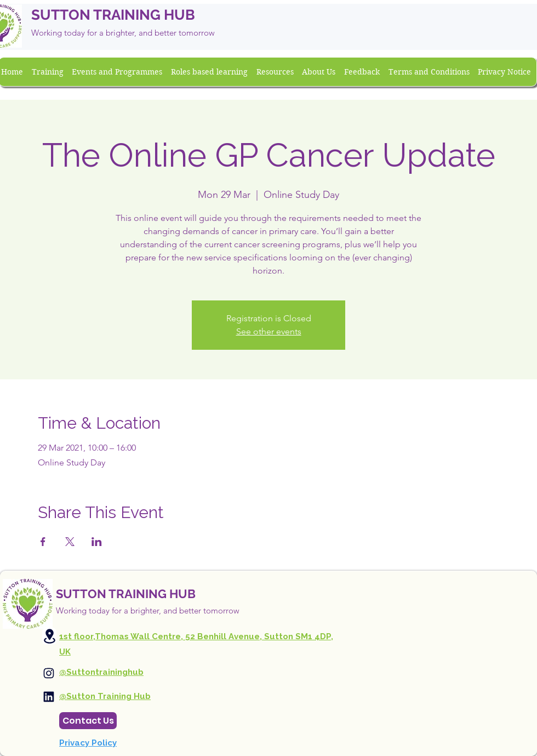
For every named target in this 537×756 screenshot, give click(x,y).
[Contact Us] (88, 721)
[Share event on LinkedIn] (97, 542)
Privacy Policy (88, 743)
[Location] (49, 636)
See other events (269, 331)
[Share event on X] (70, 542)
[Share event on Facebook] (43, 542)
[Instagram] (49, 673)
